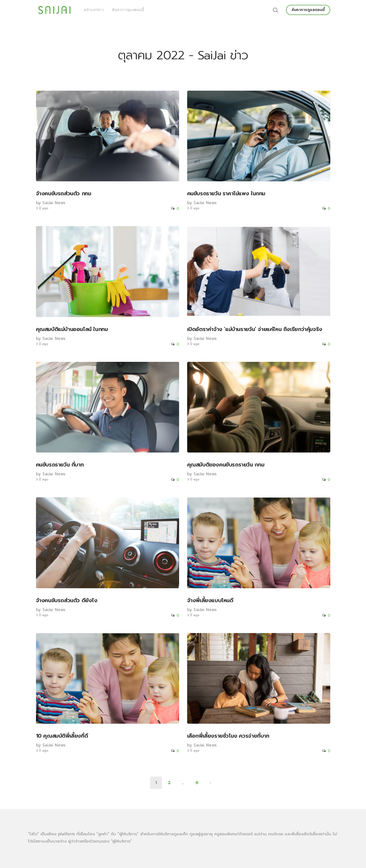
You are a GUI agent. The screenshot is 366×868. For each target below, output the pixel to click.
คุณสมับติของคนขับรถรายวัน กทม (226, 465)
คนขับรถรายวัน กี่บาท (60, 465)
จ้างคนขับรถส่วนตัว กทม (64, 194)
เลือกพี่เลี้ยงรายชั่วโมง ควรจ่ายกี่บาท (228, 736)
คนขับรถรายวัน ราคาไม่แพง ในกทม (226, 194)
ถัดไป (211, 783)
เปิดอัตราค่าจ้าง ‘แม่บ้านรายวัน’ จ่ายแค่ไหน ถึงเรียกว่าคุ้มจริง (255, 329)
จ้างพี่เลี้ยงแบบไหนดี (210, 600)
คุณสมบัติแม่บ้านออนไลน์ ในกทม (72, 329)
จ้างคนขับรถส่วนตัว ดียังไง (67, 600)
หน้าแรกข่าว (94, 10)
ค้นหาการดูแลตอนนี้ (128, 10)
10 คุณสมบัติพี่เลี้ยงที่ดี (62, 736)
